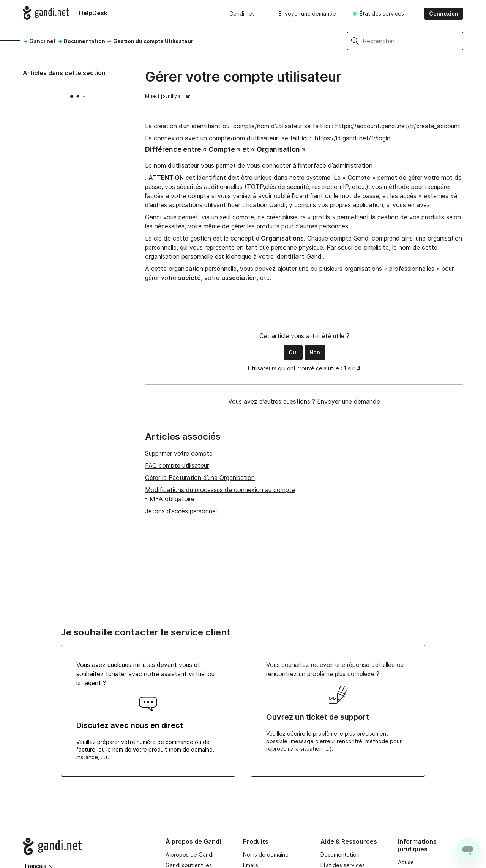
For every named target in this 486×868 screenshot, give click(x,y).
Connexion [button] (444, 13)
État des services (382, 13)
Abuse (406, 862)
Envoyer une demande (307, 13)
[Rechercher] (413, 41)
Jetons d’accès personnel (181, 511)
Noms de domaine (266, 855)
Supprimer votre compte (179, 453)
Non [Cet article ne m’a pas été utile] (315, 352)
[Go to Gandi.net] (88, 846)
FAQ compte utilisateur (177, 465)
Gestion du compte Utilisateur (153, 41)
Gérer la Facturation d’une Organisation (200, 478)
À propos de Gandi (189, 855)
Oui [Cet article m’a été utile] (293, 352)
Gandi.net (242, 13)
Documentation (84, 41)
